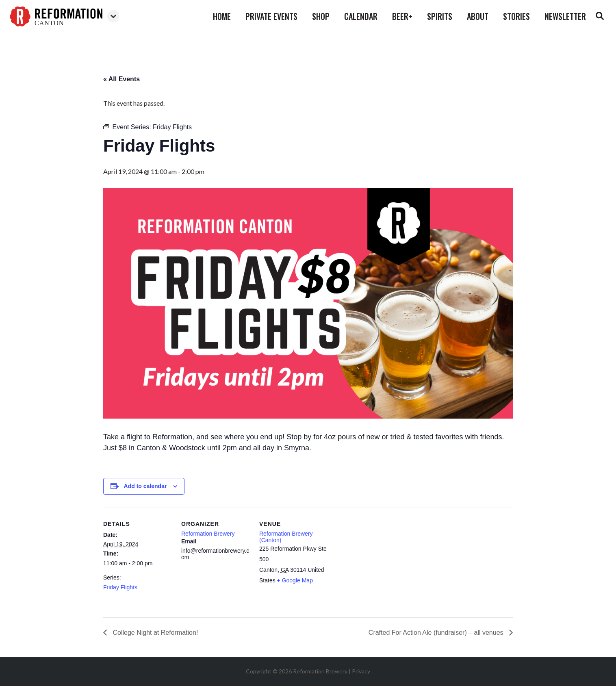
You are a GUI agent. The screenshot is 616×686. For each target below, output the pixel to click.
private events (271, 16)
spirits (440, 16)
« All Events (121, 79)
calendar (361, 16)
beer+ (402, 16)
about (478, 16)
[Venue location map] (380, 563)
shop (321, 16)
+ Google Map (295, 580)
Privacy (361, 671)
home (222, 16)
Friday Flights (120, 587)
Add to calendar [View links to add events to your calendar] (145, 486)
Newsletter (565, 16)
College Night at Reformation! (154, 633)
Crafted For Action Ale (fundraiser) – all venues (437, 633)
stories (516, 16)
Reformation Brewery (208, 534)
